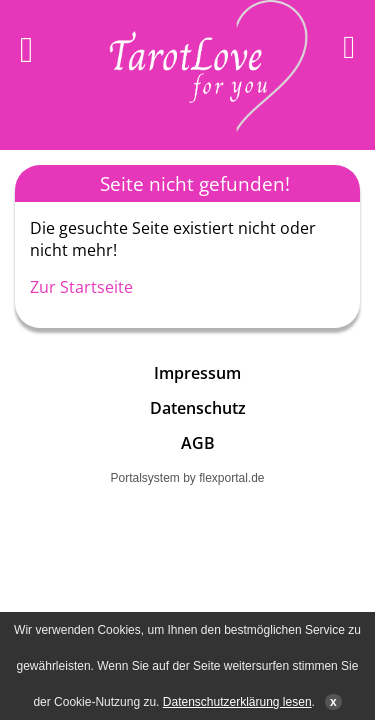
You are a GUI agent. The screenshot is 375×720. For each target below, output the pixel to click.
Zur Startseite (81, 287)
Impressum (197, 373)
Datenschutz (198, 408)
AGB (198, 443)
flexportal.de (231, 478)
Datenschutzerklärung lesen (237, 702)
